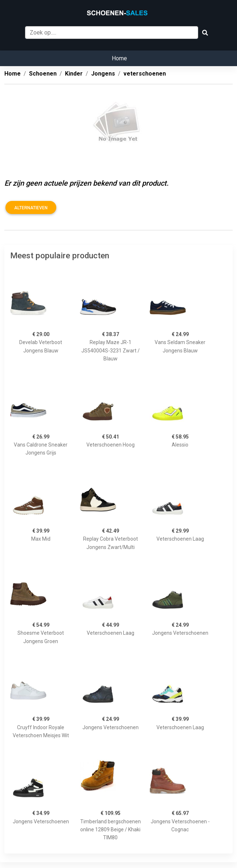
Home (119, 58)
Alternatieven (31, 208)
